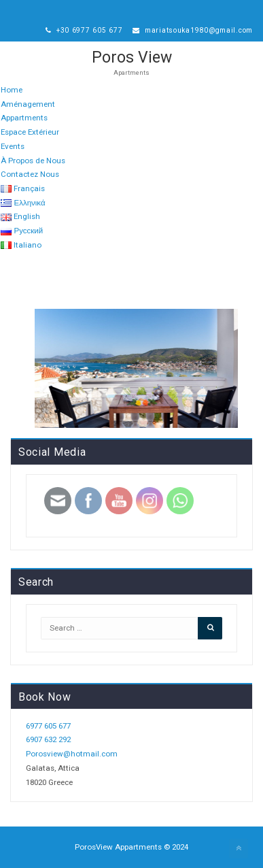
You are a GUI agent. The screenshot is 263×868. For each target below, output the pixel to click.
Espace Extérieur (30, 132)
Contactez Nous (30, 174)
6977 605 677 (48, 726)
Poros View (132, 57)
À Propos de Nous (33, 161)
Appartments (24, 118)
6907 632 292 (48, 739)
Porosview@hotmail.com (72, 754)
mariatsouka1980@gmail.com (193, 30)
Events (13, 146)
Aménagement (28, 104)
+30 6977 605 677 (84, 30)
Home (12, 90)
